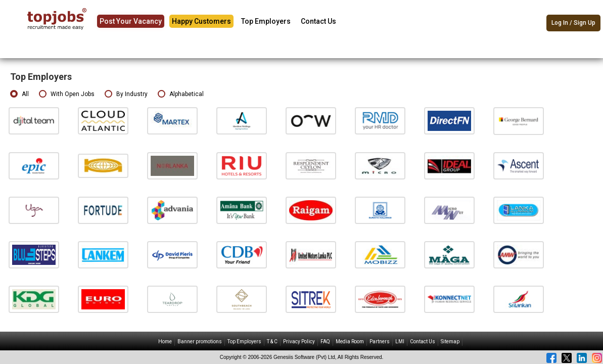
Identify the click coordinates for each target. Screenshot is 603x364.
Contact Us (318, 21)
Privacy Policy (299, 342)
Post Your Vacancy (131, 21)
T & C (272, 342)
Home (165, 342)
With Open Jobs (67, 94)
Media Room (350, 342)
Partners (380, 342)
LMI (400, 342)
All (19, 94)
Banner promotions (200, 342)
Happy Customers (201, 21)
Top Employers (266, 21)
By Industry (126, 94)
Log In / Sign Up (573, 23)
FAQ (325, 342)
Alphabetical (181, 94)
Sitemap (450, 342)
